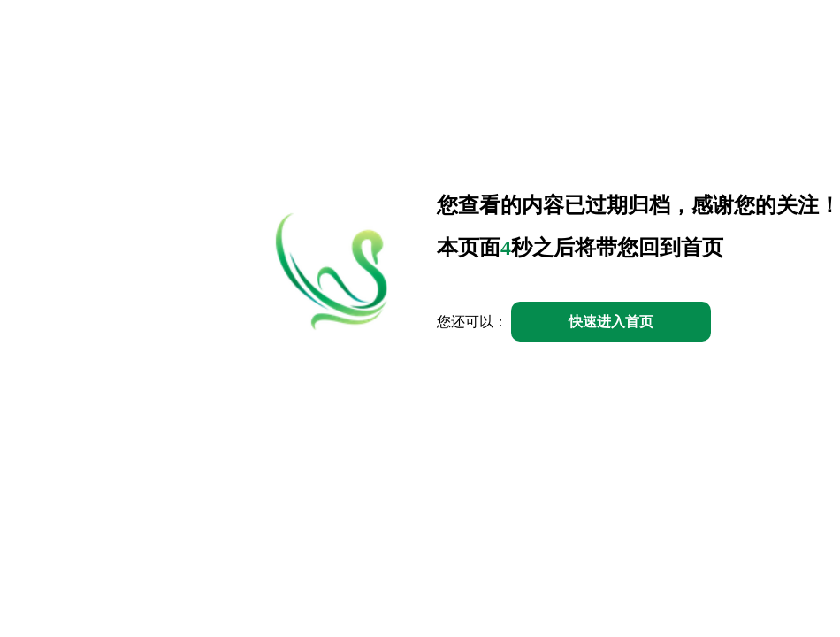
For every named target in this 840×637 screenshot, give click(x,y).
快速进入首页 (611, 322)
